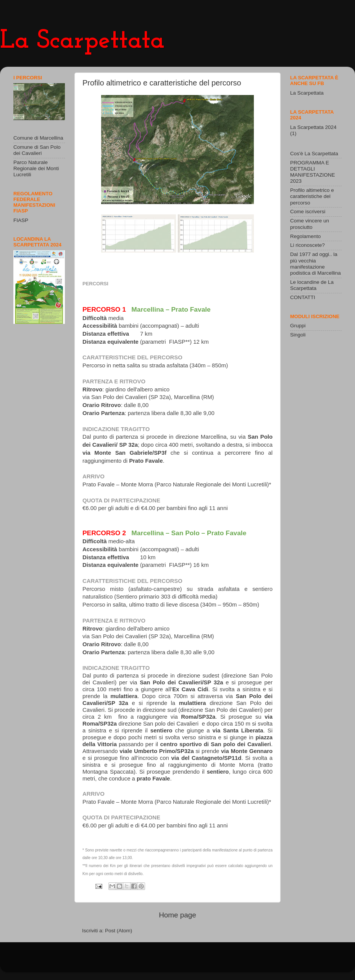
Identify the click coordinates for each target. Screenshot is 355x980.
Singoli (298, 335)
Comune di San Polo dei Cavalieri (37, 150)
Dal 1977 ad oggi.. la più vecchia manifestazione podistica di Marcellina (315, 264)
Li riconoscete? (307, 245)
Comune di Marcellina (38, 138)
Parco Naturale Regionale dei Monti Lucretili (36, 168)
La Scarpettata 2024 (313, 127)
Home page (177, 915)
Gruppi (298, 326)
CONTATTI (303, 297)
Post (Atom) (119, 931)
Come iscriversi (308, 212)
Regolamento (305, 236)
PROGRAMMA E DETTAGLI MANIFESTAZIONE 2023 (313, 172)
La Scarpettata (82, 41)
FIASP (21, 220)
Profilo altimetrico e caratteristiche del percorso (312, 196)
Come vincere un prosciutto (310, 224)
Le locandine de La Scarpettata (312, 285)
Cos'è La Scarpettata (314, 154)
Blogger (221, 961)
